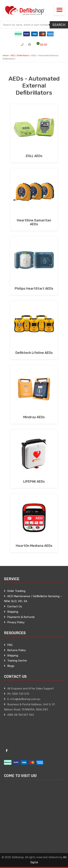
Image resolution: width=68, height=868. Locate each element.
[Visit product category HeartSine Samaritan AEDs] (34, 200)
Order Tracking (16, 591)
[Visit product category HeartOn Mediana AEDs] (34, 523)
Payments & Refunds (21, 617)
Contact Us (15, 606)
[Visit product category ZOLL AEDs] (34, 133)
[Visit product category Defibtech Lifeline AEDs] (34, 330)
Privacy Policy (16, 622)
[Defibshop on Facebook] (7, 751)
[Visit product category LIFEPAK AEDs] (34, 459)
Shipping (13, 612)
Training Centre (17, 661)
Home (6, 56)
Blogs (11, 666)
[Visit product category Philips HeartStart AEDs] (34, 266)
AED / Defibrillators (20, 56)
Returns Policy (17, 650)
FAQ (10, 645)
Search (59, 25)
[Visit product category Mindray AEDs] (34, 395)
